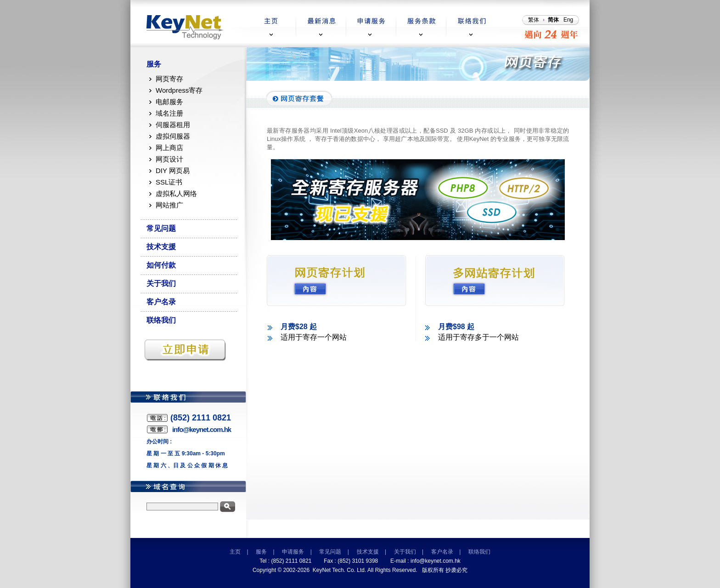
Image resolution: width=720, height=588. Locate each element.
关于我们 (161, 283)
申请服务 (293, 552)
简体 (553, 20)
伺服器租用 (173, 125)
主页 (235, 552)
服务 (154, 64)
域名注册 (169, 113)
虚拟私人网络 (176, 193)
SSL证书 (169, 182)
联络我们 (161, 320)
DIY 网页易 (173, 171)
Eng (568, 20)
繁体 (534, 20)
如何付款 (161, 265)
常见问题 (161, 228)
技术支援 (161, 247)
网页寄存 (169, 79)
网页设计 (169, 159)
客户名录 (161, 302)
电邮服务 (169, 102)
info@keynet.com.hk (436, 561)
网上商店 (169, 148)
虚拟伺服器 (173, 136)
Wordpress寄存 (179, 90)
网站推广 (169, 205)
